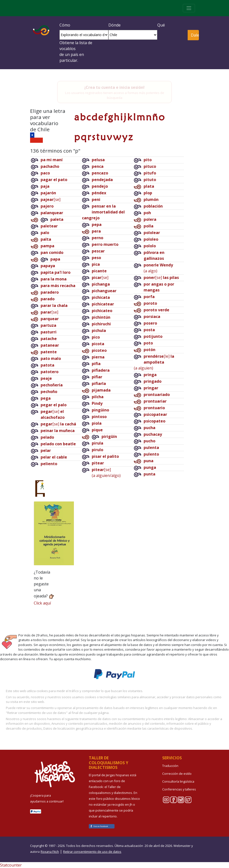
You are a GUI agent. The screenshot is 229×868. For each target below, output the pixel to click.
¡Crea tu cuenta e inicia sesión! (114, 87)
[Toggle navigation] (189, 8)
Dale (195, 35)
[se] (51, 199)
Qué (161, 25)
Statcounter (11, 865)
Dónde (114, 25)
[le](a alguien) (154, 362)
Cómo (65, 25)
